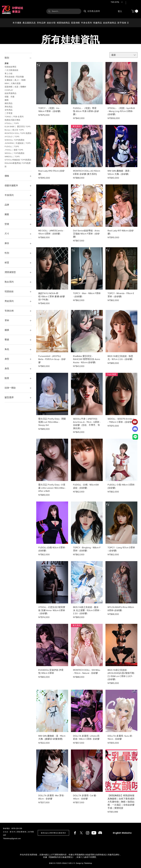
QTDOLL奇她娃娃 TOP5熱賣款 (18, 160)
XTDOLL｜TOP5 (12, 123)
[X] (81, 833)
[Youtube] (94, 833)
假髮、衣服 (10, 96)
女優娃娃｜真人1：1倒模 (15, 80)
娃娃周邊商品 (10, 93)
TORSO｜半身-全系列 (14, 116)
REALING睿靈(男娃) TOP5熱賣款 (18, 165)
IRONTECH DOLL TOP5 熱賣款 (18, 133)
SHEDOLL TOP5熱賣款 (15, 140)
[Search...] (64, 11)
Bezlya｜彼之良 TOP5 (14, 130)
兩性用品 (9, 103)
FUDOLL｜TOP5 (12, 146)
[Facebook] (75, 833)
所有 (7, 63)
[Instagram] (88, 833)
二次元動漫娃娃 (11, 70)
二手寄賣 (9, 113)
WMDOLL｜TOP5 (12, 156)
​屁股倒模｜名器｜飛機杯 (15, 86)
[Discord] (100, 833)
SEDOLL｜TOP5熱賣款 (15, 153)
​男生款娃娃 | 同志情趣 (14, 76)
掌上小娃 (9, 73)
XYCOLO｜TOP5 (12, 136)
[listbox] (117, 2)
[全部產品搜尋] (95, 11)
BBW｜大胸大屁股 (13, 83)
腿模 (7, 100)
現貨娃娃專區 (10, 67)
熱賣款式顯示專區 (12, 120)
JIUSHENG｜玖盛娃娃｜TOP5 (18, 143)
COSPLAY (9, 90)
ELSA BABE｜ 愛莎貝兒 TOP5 (17, 126)
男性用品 (9, 106)
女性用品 (9, 110)
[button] (117, 2)
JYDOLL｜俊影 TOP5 (14, 150)
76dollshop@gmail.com (12, 839)
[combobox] (124, 55)
